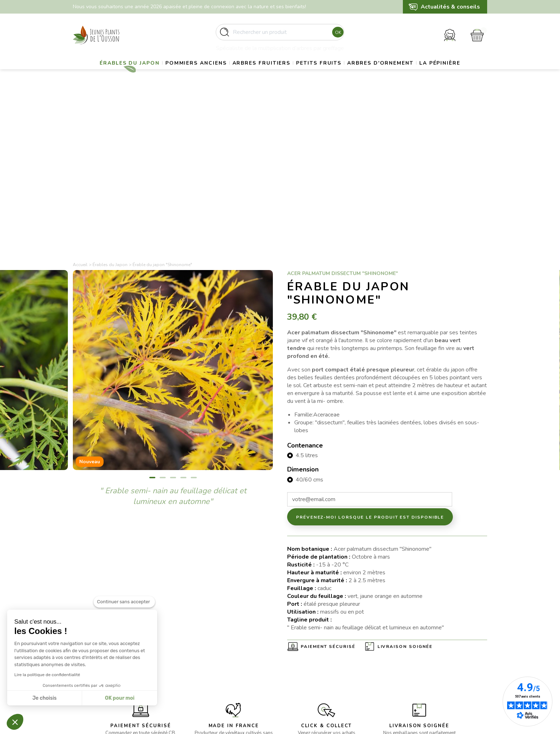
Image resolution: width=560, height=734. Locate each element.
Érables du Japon (137, 73)
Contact (296, 681)
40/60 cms (309, 321)
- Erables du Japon (201, 629)
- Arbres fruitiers (199, 655)
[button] (15, 722)
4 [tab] (183, 319)
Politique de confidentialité (317, 672)
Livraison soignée (405, 489)
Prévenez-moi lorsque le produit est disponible (370, 359)
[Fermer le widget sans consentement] (124, 613)
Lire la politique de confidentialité (47, 675)
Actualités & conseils (450, 7)
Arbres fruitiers (285, 73)
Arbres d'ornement (420, 73)
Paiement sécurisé (328, 489)
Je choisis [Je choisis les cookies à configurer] (44, 698)
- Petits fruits (195, 663)
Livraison (297, 637)
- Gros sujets (195, 637)
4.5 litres (307, 297)
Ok (336, 35)
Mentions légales (307, 646)
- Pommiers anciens (202, 646)
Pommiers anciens (211, 73)
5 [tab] (194, 319)
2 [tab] (163, 319)
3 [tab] (173, 319)
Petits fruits (350, 73)
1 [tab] (152, 319)
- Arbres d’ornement (203, 672)
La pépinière (280, 91)
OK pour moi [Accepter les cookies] (119, 698)
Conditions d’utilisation (313, 655)
